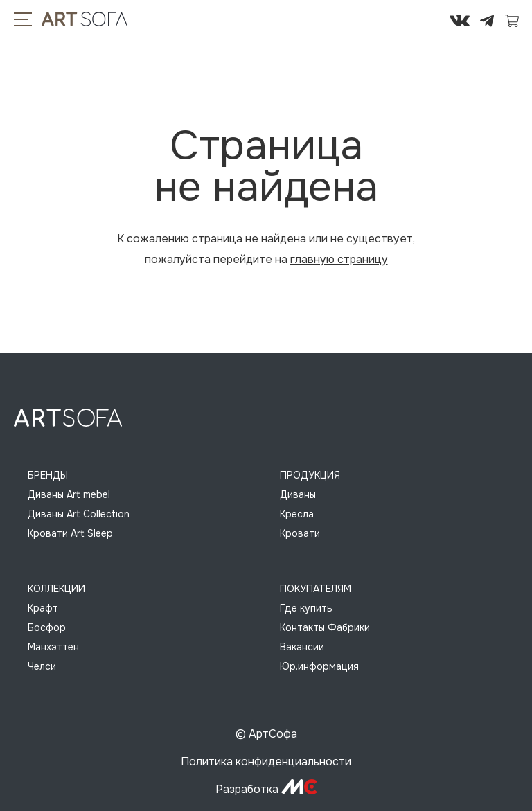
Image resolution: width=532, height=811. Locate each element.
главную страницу (339, 259)
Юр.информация (319, 666)
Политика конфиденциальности (266, 761)
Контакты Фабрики (325, 627)
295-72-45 (418, 21)
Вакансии (302, 647)
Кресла (297, 514)
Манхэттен (53, 647)
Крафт (43, 608)
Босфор (47, 627)
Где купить (306, 608)
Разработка (266, 789)
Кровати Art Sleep (70, 533)
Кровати (300, 533)
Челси (42, 666)
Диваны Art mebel (69, 494)
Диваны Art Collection (79, 514)
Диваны (298, 494)
